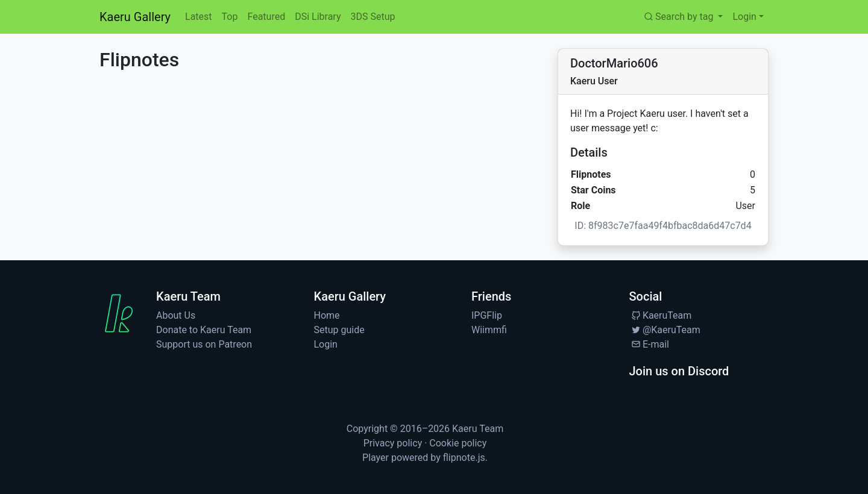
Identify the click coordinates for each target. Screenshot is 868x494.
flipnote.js (464, 458)
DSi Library (318, 17)
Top (230, 17)
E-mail (649, 344)
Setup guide (339, 330)
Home (327, 315)
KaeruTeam (661, 315)
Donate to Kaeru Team (204, 330)
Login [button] (744, 17)
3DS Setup (373, 17)
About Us (176, 315)
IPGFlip (487, 315)
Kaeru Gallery (135, 17)
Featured (266, 17)
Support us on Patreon (204, 344)
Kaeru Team (478, 429)
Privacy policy (393, 443)
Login (326, 344)
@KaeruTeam (665, 330)
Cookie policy (458, 443)
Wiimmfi (489, 330)
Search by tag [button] (679, 17)
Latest (199, 17)
